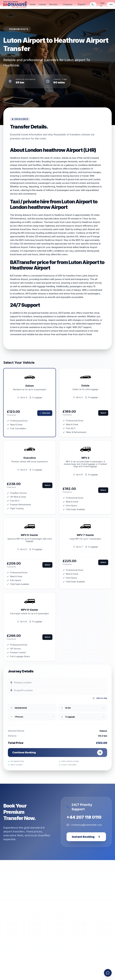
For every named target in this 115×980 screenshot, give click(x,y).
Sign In (102, 4)
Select (103, 413)
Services (54, 4)
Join (111, 4)
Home (33, 4)
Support (83, 4)
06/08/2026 (21, 708)
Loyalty (42, 4)
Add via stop (100, 698)
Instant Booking (86, 837)
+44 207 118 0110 (84, 817)
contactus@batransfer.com (84, 825)
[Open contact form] (108, 973)
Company (69, 4)
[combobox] (83, 708)
